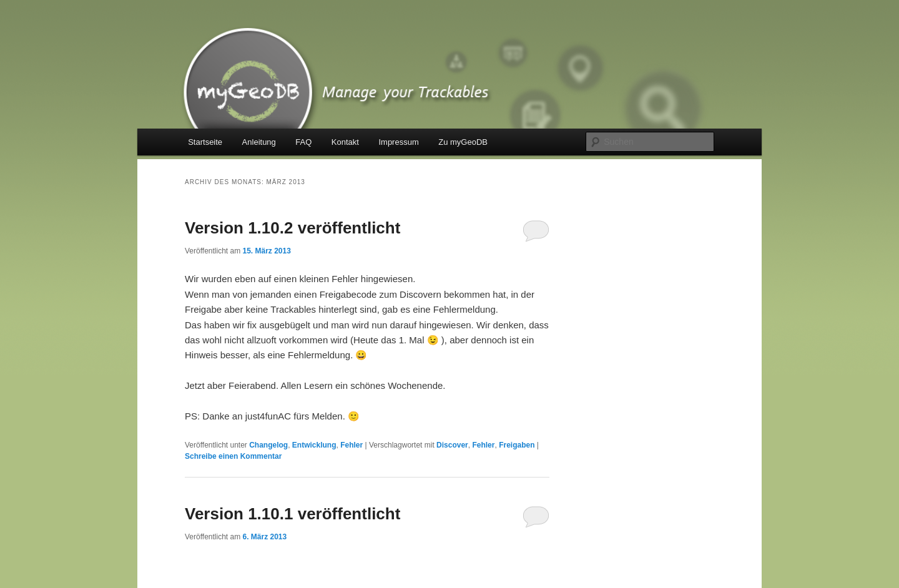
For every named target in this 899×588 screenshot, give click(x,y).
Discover (452, 445)
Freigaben (517, 445)
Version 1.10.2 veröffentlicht (292, 228)
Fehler (351, 445)
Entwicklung (314, 445)
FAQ (303, 142)
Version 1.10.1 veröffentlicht (292, 514)
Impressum (398, 142)
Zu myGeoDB (463, 142)
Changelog (268, 445)
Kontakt (345, 142)
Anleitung (259, 142)
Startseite (205, 142)
